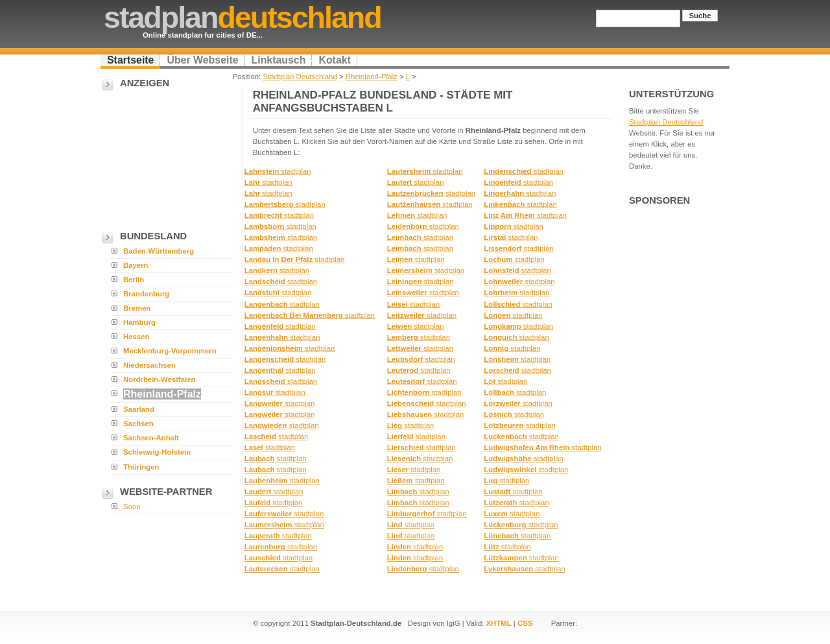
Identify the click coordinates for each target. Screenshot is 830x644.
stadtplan (278, 171)
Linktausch (279, 60)
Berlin (134, 280)
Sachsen (138, 423)
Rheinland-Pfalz (372, 77)
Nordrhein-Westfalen (160, 379)
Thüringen (141, 467)
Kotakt (334, 60)
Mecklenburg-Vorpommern (170, 351)
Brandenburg (146, 294)
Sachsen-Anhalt (151, 438)
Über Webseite (202, 60)
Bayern (136, 265)
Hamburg (139, 322)
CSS (525, 623)
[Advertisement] (165, 156)
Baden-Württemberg (159, 251)
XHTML (499, 623)
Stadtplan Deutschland (300, 77)
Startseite (130, 60)
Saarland (139, 409)
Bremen (137, 308)
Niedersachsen (149, 365)
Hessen (136, 337)
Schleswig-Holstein (157, 452)
